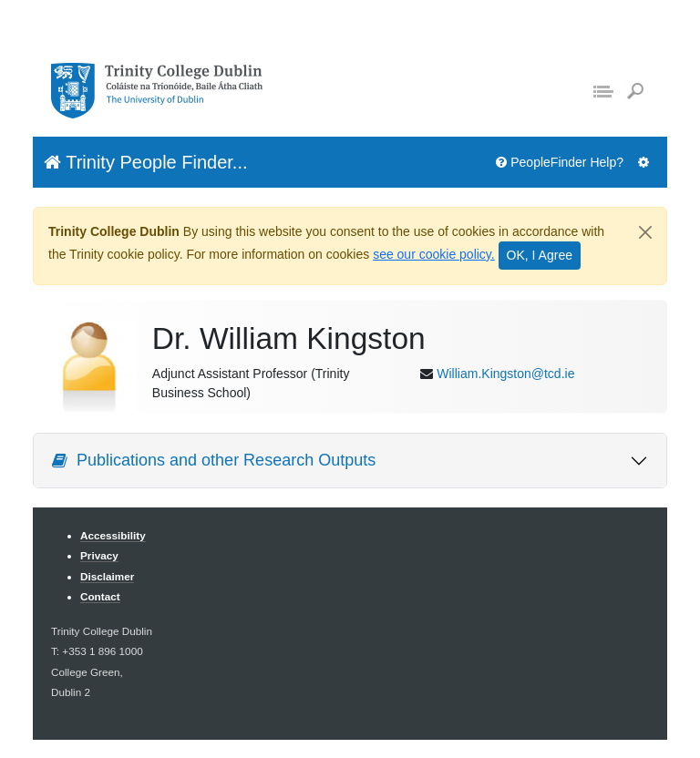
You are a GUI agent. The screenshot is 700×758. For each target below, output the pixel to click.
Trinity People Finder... (146, 162)
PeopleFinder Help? (560, 162)
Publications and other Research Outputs (214, 460)
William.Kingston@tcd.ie (505, 374)
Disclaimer (107, 576)
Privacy (99, 555)
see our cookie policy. (434, 254)
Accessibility (113, 535)
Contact (100, 596)
